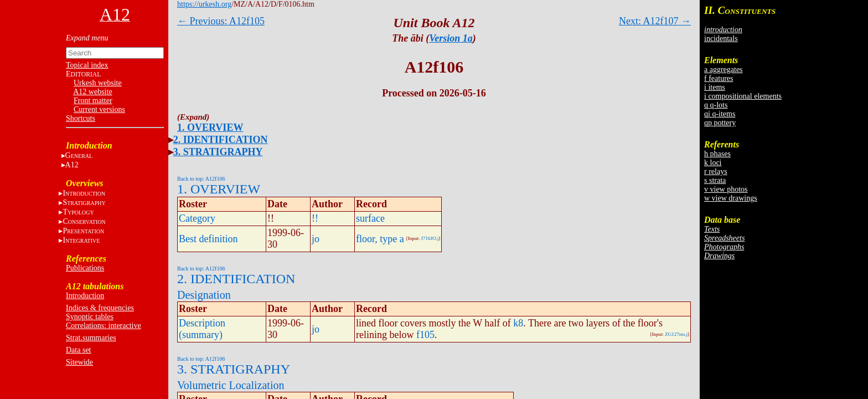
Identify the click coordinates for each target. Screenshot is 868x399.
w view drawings (731, 198)
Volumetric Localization (231, 385)
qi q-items (720, 114)
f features (719, 78)
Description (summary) (202, 329)
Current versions (99, 109)
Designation (204, 295)
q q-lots (716, 105)
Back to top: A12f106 (201, 179)
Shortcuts (81, 118)
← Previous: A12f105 (221, 21)
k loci (713, 163)
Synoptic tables (90, 317)
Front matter (93, 101)
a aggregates (724, 70)
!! (315, 218)
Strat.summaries (91, 338)
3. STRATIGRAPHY (218, 152)
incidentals (721, 39)
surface (370, 218)
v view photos (726, 189)
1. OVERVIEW (210, 127)
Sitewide (79, 362)
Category (197, 218)
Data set (78, 350)
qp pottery (720, 123)
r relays (716, 172)
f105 (425, 335)
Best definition (208, 239)
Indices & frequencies (100, 308)
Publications (85, 268)
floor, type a (380, 239)
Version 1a (451, 38)
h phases (717, 154)
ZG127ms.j (676, 334)
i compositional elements (743, 96)
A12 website (92, 92)
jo (316, 239)
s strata (715, 180)
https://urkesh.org (204, 4)
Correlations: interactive (104, 326)
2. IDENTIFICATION (221, 140)
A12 (72, 165)
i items (715, 87)
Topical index (87, 65)
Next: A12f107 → (655, 21)
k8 (518, 323)
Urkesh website (98, 83)
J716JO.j (430, 238)
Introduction (85, 296)
